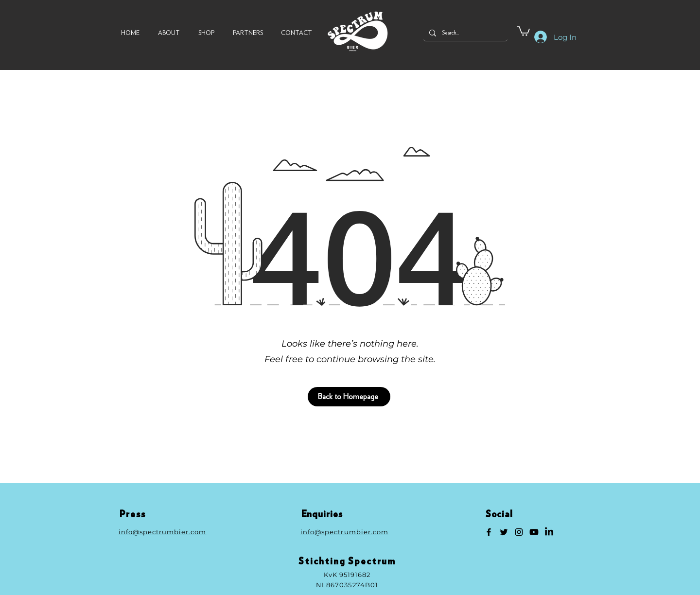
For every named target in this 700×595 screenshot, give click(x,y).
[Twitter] (504, 532)
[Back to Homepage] (349, 397)
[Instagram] (519, 532)
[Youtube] (534, 532)
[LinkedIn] (549, 532)
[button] (524, 31)
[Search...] (464, 33)
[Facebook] (489, 532)
